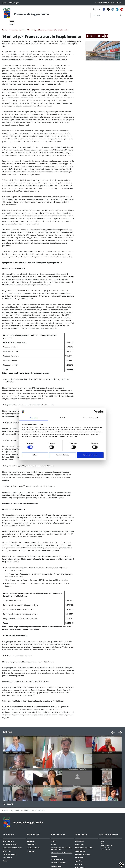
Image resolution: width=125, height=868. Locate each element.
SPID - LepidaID (80, 804)
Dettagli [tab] (62, 418)
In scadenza (31, 787)
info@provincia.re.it (15, 861)
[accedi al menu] (12, 22)
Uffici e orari (7, 787)
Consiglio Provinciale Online (84, 784)
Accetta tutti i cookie (90, 455)
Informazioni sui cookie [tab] (91, 418)
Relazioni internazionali (59, 816)
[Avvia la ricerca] (120, 15)
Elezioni (6, 797)
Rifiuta (35, 455)
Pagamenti (79, 801)
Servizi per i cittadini (58, 819)
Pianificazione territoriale (59, 806)
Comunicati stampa (17, 30)
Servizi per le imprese (58, 825)
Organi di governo (9, 777)
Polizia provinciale (57, 809)
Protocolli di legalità (57, 812)
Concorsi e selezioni (33, 784)
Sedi (102, 778)
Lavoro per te (79, 794)
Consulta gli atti (80, 787)
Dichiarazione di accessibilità (46, 863)
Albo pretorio (79, 781)
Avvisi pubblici (32, 781)
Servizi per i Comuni (57, 822)
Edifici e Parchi (8, 794)
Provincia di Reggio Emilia (31, 14)
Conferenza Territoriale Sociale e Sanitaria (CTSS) (61, 785)
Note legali (22, 863)
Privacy (5, 863)
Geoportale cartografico (83, 791)
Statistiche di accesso (64, 863)
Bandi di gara (31, 777)
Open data (79, 797)
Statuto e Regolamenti (10, 781)
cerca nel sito (96, 15)
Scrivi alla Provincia (107, 782)
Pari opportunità (56, 802)
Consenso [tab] (34, 418)
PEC (102, 780)
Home (5, 30)
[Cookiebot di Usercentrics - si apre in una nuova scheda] (95, 412)
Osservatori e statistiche (59, 799)
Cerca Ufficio (105, 784)
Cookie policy (13, 863)
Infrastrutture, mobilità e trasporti (62, 789)
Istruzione (54, 792)
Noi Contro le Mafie (57, 796)
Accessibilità (31, 863)
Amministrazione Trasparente (12, 784)
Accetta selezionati (62, 455)
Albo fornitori (79, 777)
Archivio (54, 777)
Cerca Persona (105, 786)
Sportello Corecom (81, 807)
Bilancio (54, 781)
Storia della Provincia (10, 791)
